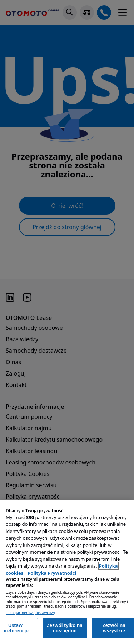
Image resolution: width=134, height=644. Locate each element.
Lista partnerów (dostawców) (30, 613)
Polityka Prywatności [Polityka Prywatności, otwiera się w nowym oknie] (52, 573)
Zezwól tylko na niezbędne (65, 628)
